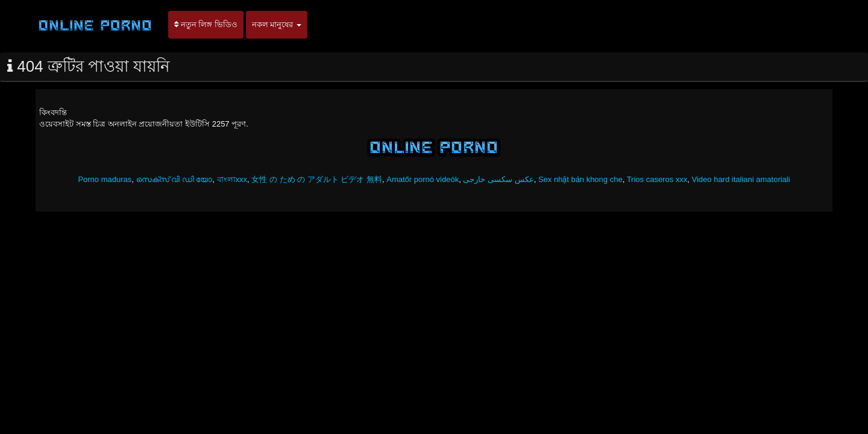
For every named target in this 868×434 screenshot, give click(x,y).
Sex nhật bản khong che (580, 179)
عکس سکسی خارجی (498, 179)
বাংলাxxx (232, 179)
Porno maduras (105, 179)
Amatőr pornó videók (423, 179)
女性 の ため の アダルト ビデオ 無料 (317, 179)
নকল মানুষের (277, 24)
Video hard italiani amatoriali (741, 179)
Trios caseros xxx (657, 179)
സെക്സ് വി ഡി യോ (175, 179)
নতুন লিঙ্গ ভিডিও (206, 24)
